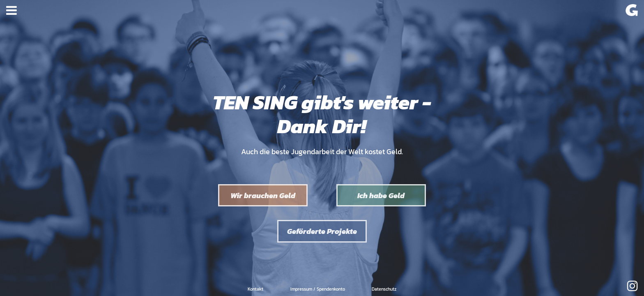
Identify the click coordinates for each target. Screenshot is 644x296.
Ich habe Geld (381, 195)
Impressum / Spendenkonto (318, 289)
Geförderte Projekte (322, 231)
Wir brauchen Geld (263, 195)
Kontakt (255, 289)
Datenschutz (384, 289)
